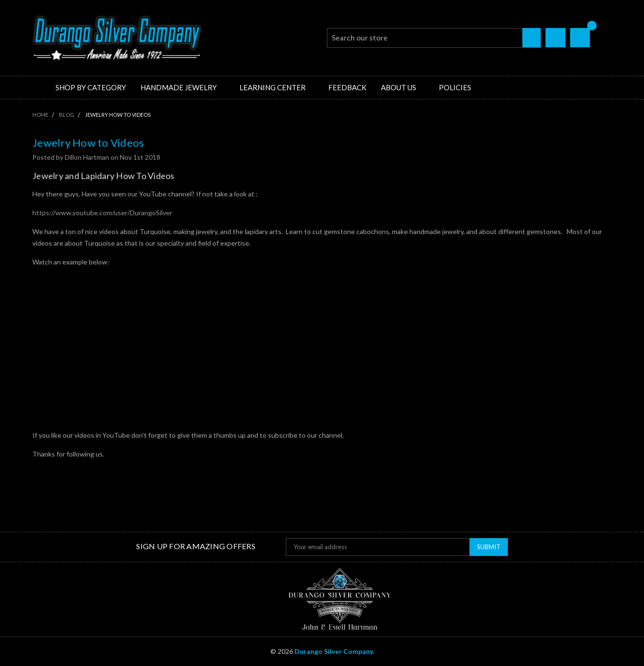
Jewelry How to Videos (88, 143)
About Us (403, 87)
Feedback (347, 87)
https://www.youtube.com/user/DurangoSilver (102, 213)
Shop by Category (91, 87)
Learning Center (277, 87)
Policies (455, 87)
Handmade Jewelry (183, 87)
